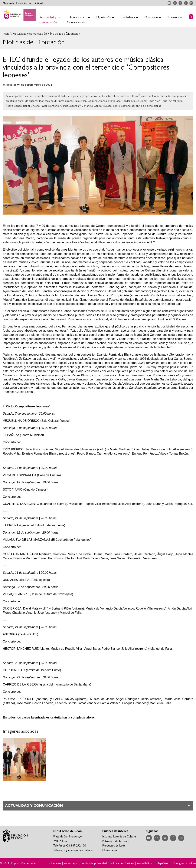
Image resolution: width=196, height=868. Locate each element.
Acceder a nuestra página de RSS (175, 3)
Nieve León (110, 850)
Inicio (6, 34)
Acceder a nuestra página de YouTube (169, 3)
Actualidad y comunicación (29, 34)
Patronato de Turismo (115, 841)
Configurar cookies (184, 863)
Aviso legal (71, 863)
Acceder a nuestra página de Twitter (180, 3)
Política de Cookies (122, 863)
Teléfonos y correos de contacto (73, 850)
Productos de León (114, 845)
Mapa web (8, 3)
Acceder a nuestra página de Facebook (186, 3)
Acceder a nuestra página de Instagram (191, 3)
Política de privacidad (94, 863)
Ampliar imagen (24, 760)
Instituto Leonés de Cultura (119, 836)
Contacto (21, 3)
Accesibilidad (36, 3)
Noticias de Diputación (65, 34)
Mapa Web (163, 863)
